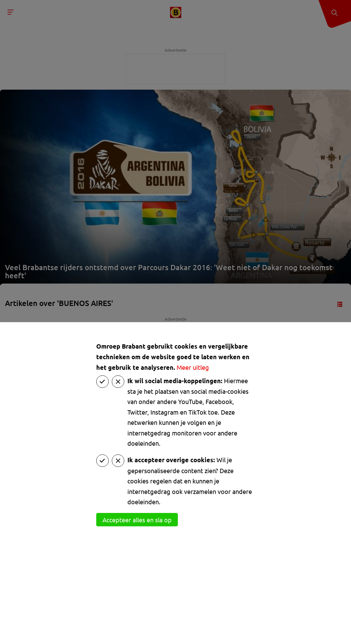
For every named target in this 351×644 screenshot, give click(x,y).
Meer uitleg (193, 367)
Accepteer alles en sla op (137, 520)
